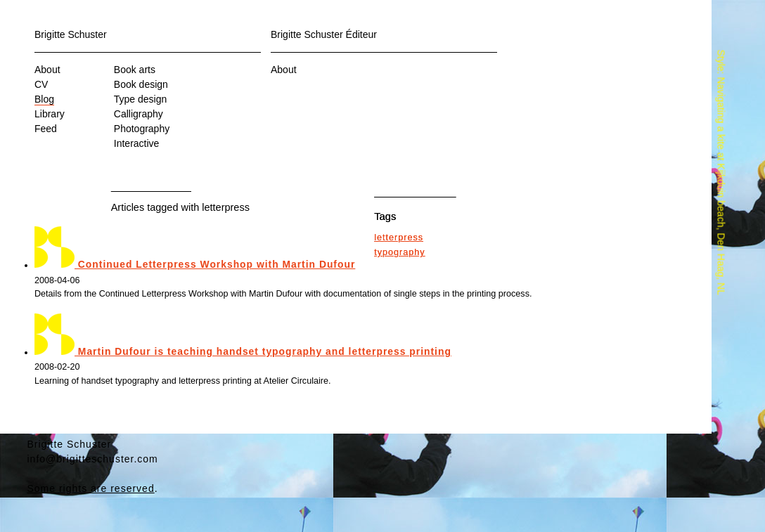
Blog (44, 99)
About (47, 70)
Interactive (137, 143)
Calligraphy (139, 114)
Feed (46, 129)
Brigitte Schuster (71, 34)
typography (399, 252)
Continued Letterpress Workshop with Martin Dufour (195, 264)
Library (50, 114)
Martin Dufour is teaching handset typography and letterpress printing (243, 351)
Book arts (135, 70)
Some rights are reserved (91, 488)
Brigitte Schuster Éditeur (324, 34)
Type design (141, 99)
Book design (141, 84)
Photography (142, 129)
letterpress (399, 238)
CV (41, 84)
